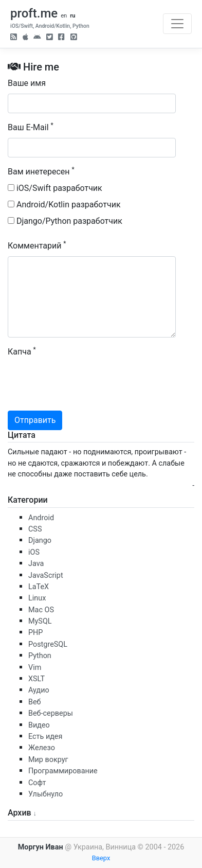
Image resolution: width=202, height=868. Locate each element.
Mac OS (41, 610)
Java (36, 564)
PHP (35, 633)
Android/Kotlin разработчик (64, 205)
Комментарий (37, 245)
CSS (35, 529)
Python (40, 656)
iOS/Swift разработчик (55, 188)
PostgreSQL (48, 644)
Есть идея (45, 737)
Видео (39, 725)
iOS (34, 552)
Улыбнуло (45, 794)
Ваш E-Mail (31, 127)
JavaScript (46, 575)
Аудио (39, 690)
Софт (37, 783)
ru (72, 16)
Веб (35, 702)
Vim (35, 668)
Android (41, 518)
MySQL (40, 621)
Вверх (101, 858)
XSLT (36, 679)
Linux (37, 598)
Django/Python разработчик (65, 221)
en (64, 16)
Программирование (63, 771)
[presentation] (86, 382)
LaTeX (39, 587)
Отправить (35, 420)
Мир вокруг (48, 760)
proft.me (34, 13)
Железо (42, 748)
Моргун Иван (41, 847)
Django (40, 541)
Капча (22, 351)
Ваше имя (27, 83)
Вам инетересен (41, 171)
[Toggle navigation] (177, 24)
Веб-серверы (51, 713)
